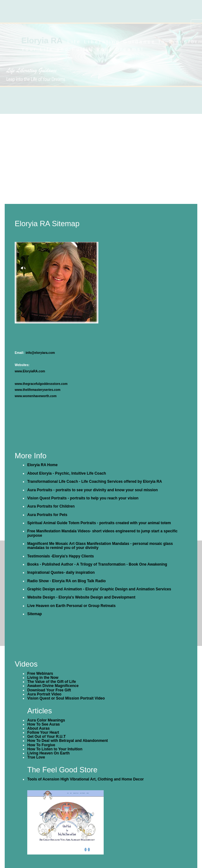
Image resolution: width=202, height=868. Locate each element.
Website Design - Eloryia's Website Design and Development (81, 597)
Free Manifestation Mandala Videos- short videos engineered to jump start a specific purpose (102, 533)
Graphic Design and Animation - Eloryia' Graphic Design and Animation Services (99, 589)
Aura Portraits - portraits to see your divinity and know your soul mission (93, 490)
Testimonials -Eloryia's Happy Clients (61, 556)
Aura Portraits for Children (51, 506)
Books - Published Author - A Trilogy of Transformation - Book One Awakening (97, 564)
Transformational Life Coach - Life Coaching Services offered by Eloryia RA (95, 482)
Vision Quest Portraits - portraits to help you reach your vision (83, 498)
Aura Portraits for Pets (47, 515)
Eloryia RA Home (42, 465)
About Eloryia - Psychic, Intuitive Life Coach (67, 473)
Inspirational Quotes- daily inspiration (61, 572)
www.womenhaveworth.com (36, 396)
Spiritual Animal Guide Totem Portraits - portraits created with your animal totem (99, 523)
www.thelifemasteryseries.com (38, 390)
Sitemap (35, 614)
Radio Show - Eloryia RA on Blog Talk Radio (67, 581)
